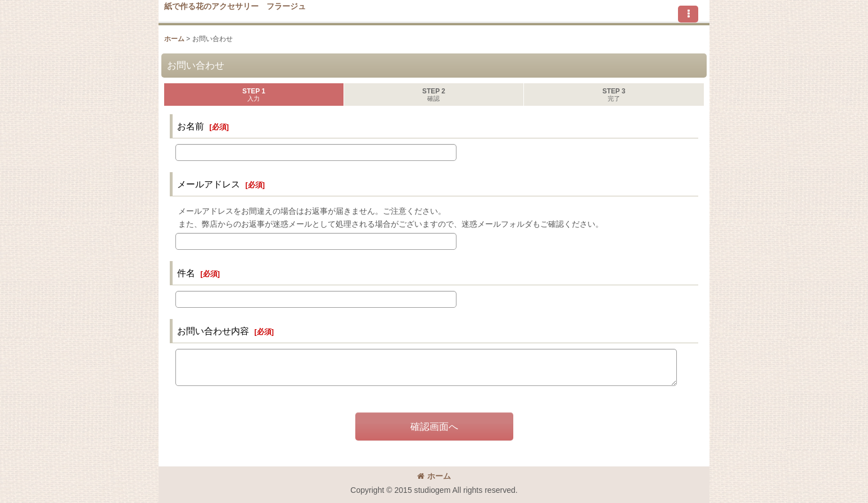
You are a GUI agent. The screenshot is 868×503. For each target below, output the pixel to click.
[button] (688, 14)
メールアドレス (209, 184)
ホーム (434, 476)
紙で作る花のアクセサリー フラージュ (235, 6)
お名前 (191, 126)
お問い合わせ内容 (213, 331)
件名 (186, 273)
